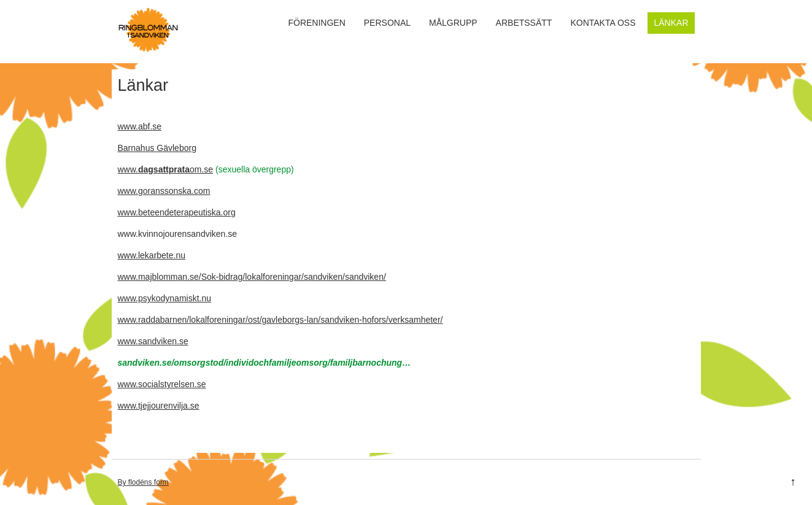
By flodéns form (143, 482)
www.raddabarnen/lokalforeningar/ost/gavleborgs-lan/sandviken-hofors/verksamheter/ (280, 320)
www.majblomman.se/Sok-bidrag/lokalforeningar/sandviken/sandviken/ (252, 277)
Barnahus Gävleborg (157, 148)
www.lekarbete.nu (152, 255)
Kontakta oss (603, 23)
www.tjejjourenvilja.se (159, 406)
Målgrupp (453, 23)
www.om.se (166, 169)
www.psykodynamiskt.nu (165, 298)
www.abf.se (140, 126)
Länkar (671, 23)
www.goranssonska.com (164, 191)
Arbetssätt (524, 23)
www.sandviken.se (153, 341)
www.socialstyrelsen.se (162, 384)
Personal (387, 23)
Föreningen (316, 23)
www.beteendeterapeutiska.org (177, 212)
